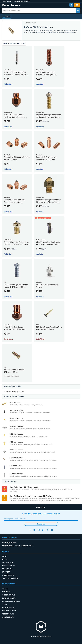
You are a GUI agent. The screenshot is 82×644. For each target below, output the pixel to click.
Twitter (34, 530)
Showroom (8, 562)
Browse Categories (14, 44)
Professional (9, 566)
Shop (5, 556)
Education (7, 569)
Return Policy (9, 608)
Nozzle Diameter (31, 23)
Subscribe (41, 524)
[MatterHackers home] (41, 627)
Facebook (30, 530)
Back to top (41, 507)
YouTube (52, 530)
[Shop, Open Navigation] (6, 17)
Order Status (9, 595)
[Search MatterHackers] (78, 10)
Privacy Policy (9, 611)
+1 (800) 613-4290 (10, 543)
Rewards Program (11, 601)
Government (8, 575)
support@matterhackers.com (18, 546)
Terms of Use (8, 614)
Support (6, 572)
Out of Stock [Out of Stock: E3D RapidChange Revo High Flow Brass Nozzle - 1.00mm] (41, 339)
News (5, 559)
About (5, 589)
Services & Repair (10, 578)
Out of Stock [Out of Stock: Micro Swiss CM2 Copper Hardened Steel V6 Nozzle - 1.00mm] (8, 339)
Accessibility (8, 617)
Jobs (4, 604)
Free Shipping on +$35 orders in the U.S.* (16, 1)
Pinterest (48, 530)
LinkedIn (43, 530)
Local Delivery (9, 598)
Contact (6, 592)
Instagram (39, 530)
